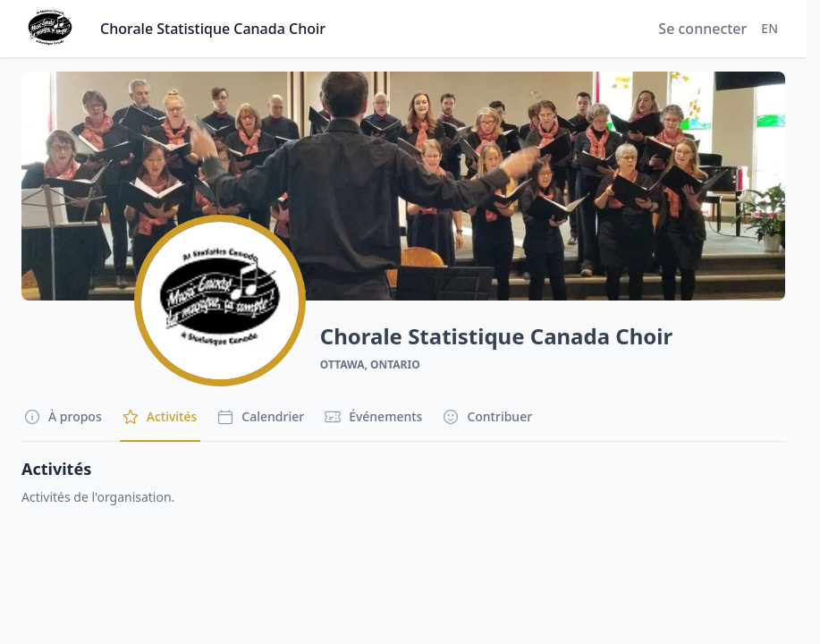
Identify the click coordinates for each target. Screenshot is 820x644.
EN (769, 28)
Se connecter (702, 29)
